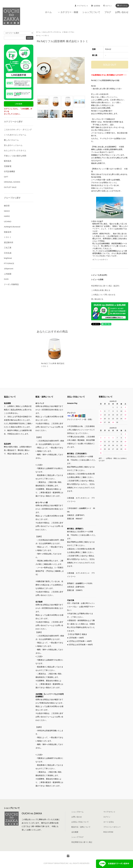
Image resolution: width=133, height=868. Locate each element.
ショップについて (91, 12)
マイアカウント (83, 6)
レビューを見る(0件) (99, 275)
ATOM (111, 832)
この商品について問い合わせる (103, 295)
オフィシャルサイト (100, 260)
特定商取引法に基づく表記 (82, 842)
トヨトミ (46, 36)
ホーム (48, 12)
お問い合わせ (122, 12)
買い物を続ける (97, 299)
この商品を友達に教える (101, 290)
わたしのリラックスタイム (52, 32)
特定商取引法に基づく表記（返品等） (106, 286)
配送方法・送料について (81, 827)
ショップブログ (77, 837)
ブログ (108, 12)
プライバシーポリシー (112, 827)
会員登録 (97, 6)
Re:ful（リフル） (69, 32)
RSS (105, 832)
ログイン (109, 6)
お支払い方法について (80, 822)
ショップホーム (77, 812)
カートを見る (109, 822)
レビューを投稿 (97, 279)
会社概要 (75, 832)
